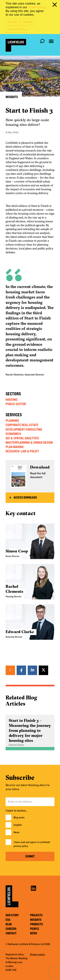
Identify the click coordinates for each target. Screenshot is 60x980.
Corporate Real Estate (22, 425)
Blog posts (19, 818)
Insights (18, 825)
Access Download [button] (25, 498)
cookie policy (36, 7)
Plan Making (15, 447)
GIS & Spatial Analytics (22, 438)
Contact (11, 933)
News (16, 832)
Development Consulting (24, 429)
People (35, 929)
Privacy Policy (17, 29)
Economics (13, 434)
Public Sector (16, 404)
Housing (12, 400)
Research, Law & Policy (22, 451)
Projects (36, 915)
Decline (27, 22)
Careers (11, 929)
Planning (12, 421)
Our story (12, 915)
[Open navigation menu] (51, 41)
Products (36, 924)
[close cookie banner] (55, 5)
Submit (30, 856)
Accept (12, 22)
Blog (9, 924)
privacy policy (21, 846)
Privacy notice (38, 955)
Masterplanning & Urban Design (29, 443)
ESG (8, 920)
